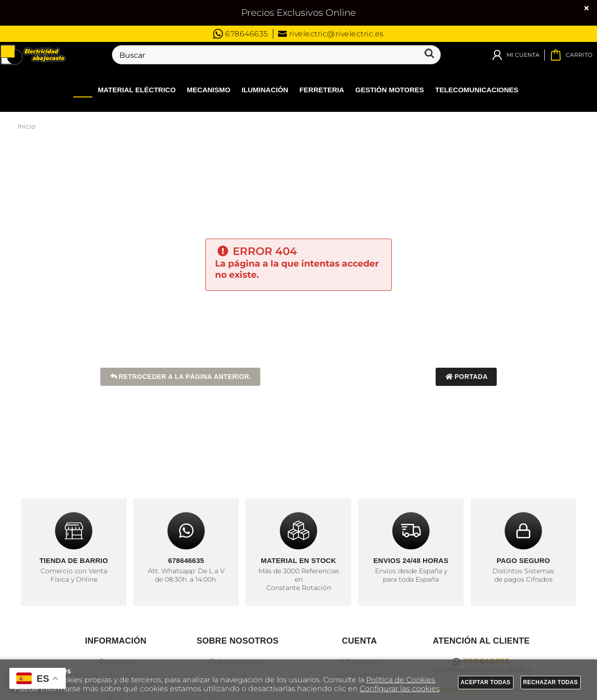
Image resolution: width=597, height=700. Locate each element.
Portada (466, 377)
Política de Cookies (401, 680)
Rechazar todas (551, 682)
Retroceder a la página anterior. (180, 377)
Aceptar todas (486, 682)
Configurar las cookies (400, 689)
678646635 (241, 34)
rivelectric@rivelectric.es (331, 34)
